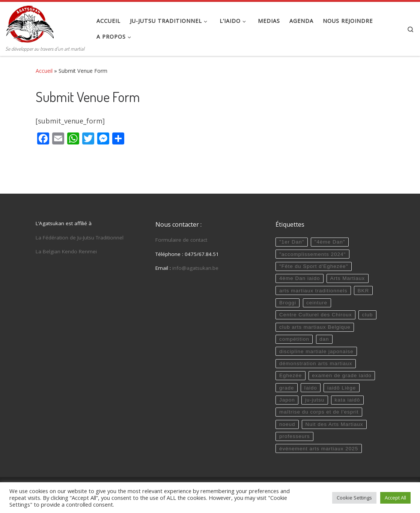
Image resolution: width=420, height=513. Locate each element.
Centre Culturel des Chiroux (316, 315)
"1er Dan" (292, 242)
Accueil (44, 71)
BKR (364, 291)
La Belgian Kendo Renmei (66, 251)
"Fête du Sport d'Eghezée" (314, 266)
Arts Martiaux (348, 278)
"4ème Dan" (330, 242)
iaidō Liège (342, 388)
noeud (287, 424)
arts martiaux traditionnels (313, 291)
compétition (294, 339)
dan (324, 339)
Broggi (288, 303)
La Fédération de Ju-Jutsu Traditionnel (80, 238)
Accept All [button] (395, 498)
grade (287, 388)
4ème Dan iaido (300, 278)
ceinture (317, 303)
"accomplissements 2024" (312, 254)
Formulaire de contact (181, 240)
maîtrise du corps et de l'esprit (319, 412)
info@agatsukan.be (195, 268)
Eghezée (291, 375)
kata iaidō (347, 400)
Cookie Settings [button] (354, 498)
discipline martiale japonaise (316, 351)
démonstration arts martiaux (316, 363)
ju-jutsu (315, 400)
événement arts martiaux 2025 (319, 449)
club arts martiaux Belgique (315, 327)
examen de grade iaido (342, 375)
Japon (287, 400)
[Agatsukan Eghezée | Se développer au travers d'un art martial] (30, 23)
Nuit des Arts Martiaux (334, 424)
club (368, 315)
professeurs (295, 436)
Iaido (311, 388)
